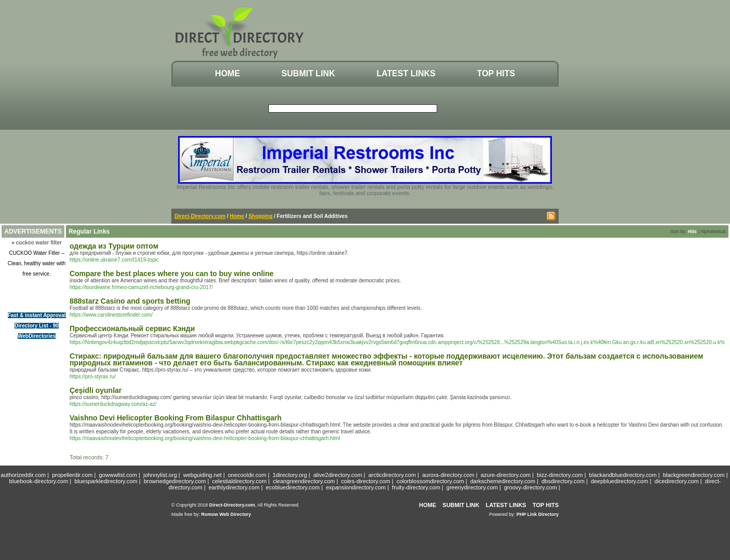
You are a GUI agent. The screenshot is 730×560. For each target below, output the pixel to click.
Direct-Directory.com (200, 216)
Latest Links (406, 73)
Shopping (261, 216)
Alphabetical (713, 231)
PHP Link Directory (538, 514)
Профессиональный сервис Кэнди (132, 329)
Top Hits (496, 73)
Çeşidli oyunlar (96, 390)
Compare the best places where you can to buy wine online (172, 274)
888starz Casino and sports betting (130, 301)
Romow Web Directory (226, 514)
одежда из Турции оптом (114, 246)
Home (227, 73)
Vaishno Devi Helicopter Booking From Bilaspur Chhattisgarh (175, 418)
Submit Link (308, 73)
